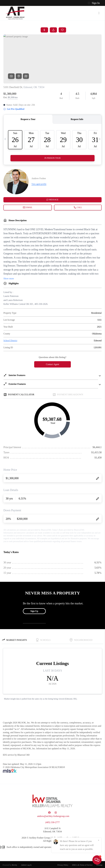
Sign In (94, 3)
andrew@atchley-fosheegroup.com (53, 816)
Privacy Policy (63, 865)
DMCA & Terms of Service (82, 865)
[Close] (99, 840)
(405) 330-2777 (52, 822)
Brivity (15, 865)
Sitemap (99, 865)
